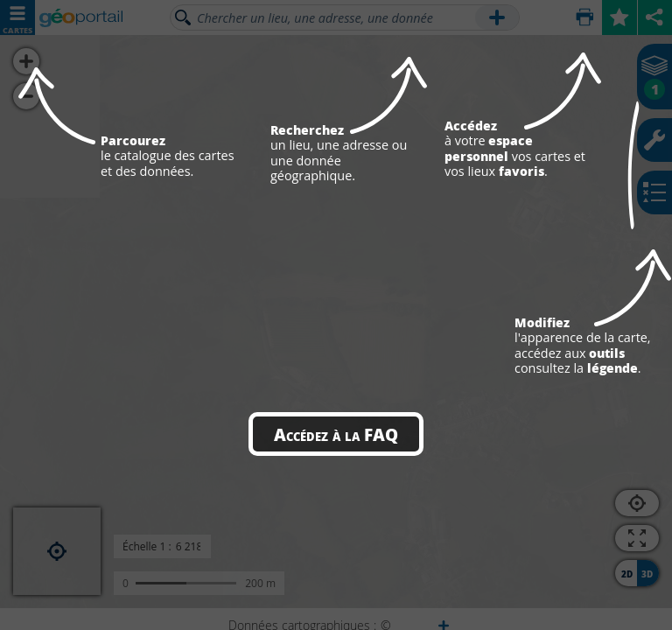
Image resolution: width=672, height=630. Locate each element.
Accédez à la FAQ (336, 434)
